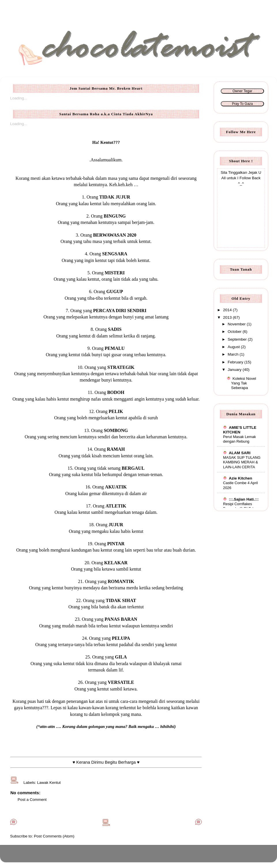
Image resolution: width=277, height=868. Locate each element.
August (234, 347)
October (235, 332)
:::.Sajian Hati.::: (241, 499)
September (238, 339)
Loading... (19, 98)
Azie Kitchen (238, 478)
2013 (228, 317)
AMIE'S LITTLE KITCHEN (240, 430)
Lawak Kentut (49, 783)
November (237, 324)
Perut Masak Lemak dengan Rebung (239, 439)
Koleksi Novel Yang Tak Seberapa (244, 383)
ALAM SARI (237, 453)
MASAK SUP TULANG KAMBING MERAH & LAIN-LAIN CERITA (242, 462)
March (234, 354)
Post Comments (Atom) (54, 836)
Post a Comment (32, 800)
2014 (228, 310)
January (235, 370)
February (236, 362)
